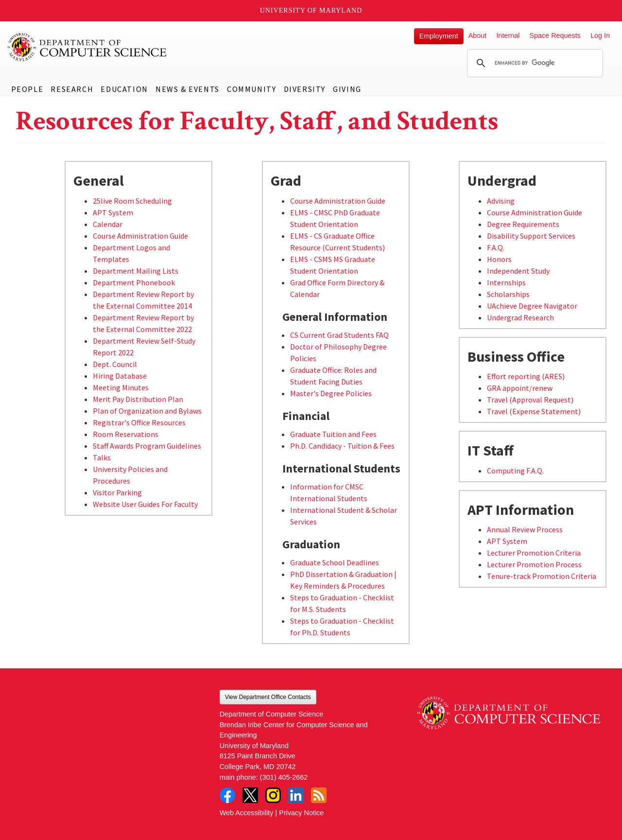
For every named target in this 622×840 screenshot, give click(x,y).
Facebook (227, 795)
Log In (600, 35)
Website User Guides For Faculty (145, 504)
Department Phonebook (134, 282)
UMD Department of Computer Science (87, 47)
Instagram (273, 795)
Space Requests (555, 35)
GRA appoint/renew (520, 388)
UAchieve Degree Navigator (532, 306)
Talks (102, 457)
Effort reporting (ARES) (526, 376)
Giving (347, 89)
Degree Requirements (523, 224)
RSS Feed (319, 795)
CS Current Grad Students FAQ (339, 335)
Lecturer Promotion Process (534, 564)
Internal (508, 35)
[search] (534, 63)
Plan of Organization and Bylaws (147, 411)
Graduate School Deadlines (335, 562)
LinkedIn (296, 795)
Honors (499, 259)
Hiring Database (120, 376)
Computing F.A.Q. (515, 471)
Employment (439, 36)
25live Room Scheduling (132, 201)
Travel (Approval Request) (530, 400)
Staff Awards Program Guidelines (147, 446)
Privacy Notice (301, 813)
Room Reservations (126, 434)
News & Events (188, 89)
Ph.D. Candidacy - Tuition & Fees (342, 446)
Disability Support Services (531, 236)
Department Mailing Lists (136, 271)
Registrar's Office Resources (139, 422)
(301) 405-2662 (284, 777)
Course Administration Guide (140, 236)
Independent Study (518, 271)
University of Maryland (311, 10)
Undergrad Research (520, 317)
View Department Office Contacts (268, 697)
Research (72, 89)
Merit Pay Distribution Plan (138, 399)
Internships (506, 282)
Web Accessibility (247, 813)
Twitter (250, 795)
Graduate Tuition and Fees (333, 434)
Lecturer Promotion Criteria (534, 553)
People (27, 89)
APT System (113, 212)
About (478, 35)
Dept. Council (115, 364)
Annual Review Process (525, 529)
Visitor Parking (117, 492)
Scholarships (508, 294)
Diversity (305, 89)
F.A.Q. (496, 247)
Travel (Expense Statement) (534, 411)
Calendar (108, 224)
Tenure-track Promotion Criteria (542, 576)
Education (124, 89)
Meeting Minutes (121, 387)
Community (251, 89)
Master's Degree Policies (331, 393)
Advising (501, 201)
